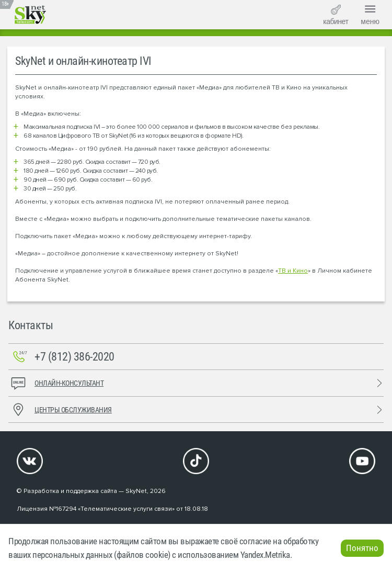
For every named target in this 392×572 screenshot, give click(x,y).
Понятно (362, 548)
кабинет (336, 15)
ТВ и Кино (293, 271)
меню (370, 14)
